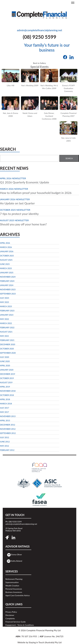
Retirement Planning (14, 579)
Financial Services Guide (16, 622)
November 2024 (8, 277)
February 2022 (7, 327)
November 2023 (8, 289)
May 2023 (4, 302)
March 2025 (6, 268)
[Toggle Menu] (73, 3)
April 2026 (5, 243)
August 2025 (6, 260)
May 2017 (4, 412)
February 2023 (7, 311)
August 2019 (6, 382)
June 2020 (5, 361)
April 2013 (5, 420)
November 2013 (8, 416)
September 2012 (8, 433)
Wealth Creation (12, 586)
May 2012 (4, 446)
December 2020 (8, 344)
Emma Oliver (17, 554)
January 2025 (7, 273)
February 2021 (7, 340)
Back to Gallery (40, 63)
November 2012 (8, 429)
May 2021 (4, 336)
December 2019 (8, 374)
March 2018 (6, 404)
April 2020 (5, 365)
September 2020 (8, 353)
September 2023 (8, 294)
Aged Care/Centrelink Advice (18, 595)
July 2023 (4, 298)
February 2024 (7, 281)
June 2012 (5, 442)
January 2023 (7, 315)
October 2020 (7, 349)
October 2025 (7, 256)
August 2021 (6, 332)
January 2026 (7, 251)
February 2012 (7, 450)
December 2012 (8, 425)
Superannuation (12, 582)
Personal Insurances (14, 589)
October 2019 (7, 378)
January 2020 (7, 370)
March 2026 (6, 247)
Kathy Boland (17, 561)
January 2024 (7, 285)
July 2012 (4, 437)
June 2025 (5, 264)
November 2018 (8, 391)
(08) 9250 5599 (39, 37)
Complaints (10, 618)
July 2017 (4, 408)
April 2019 (5, 387)
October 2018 (7, 395)
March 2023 (6, 306)
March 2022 (6, 323)
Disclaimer (10, 615)
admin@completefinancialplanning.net (39, 30)
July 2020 (4, 357)
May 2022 (4, 319)
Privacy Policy (11, 612)
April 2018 (5, 399)
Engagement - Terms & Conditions (20, 625)
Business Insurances (14, 592)
